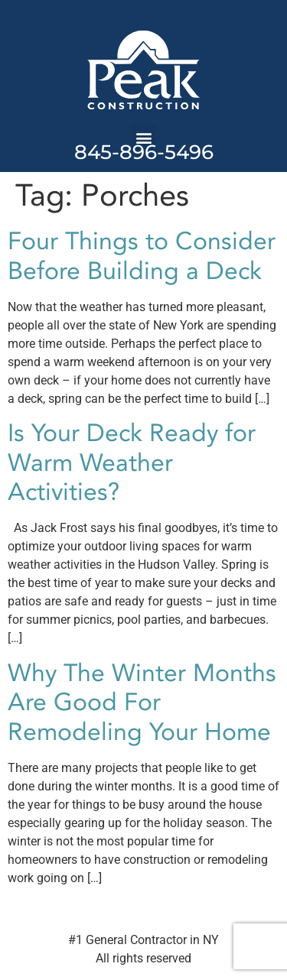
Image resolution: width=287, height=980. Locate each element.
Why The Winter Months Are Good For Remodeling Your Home (142, 703)
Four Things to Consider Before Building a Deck (142, 256)
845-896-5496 (144, 152)
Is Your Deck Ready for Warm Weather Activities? (132, 463)
